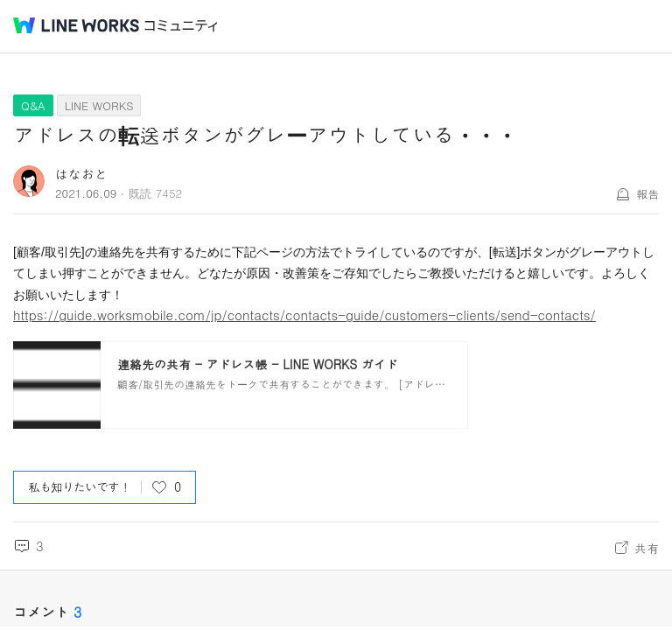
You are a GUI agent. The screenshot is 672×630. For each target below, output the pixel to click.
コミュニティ (181, 26)
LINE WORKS (99, 105)
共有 (647, 548)
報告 (647, 194)
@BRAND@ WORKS (76, 25)
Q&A (33, 105)
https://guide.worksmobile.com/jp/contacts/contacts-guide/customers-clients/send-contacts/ (304, 315)
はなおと (81, 174)
